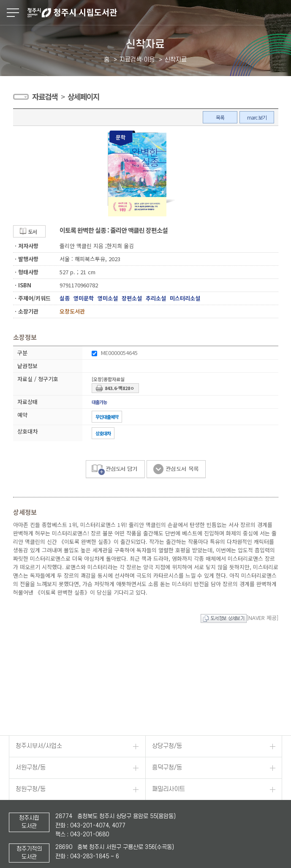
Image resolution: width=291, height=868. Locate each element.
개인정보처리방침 (31, 752)
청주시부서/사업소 (39, 191)
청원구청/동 (31, 234)
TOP (280, 859)
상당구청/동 (167, 191)
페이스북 (13, 846)
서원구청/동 (31, 212)
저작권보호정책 (28, 765)
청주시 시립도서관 (158, 13)
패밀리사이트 (169, 234)
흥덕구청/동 (167, 212)
